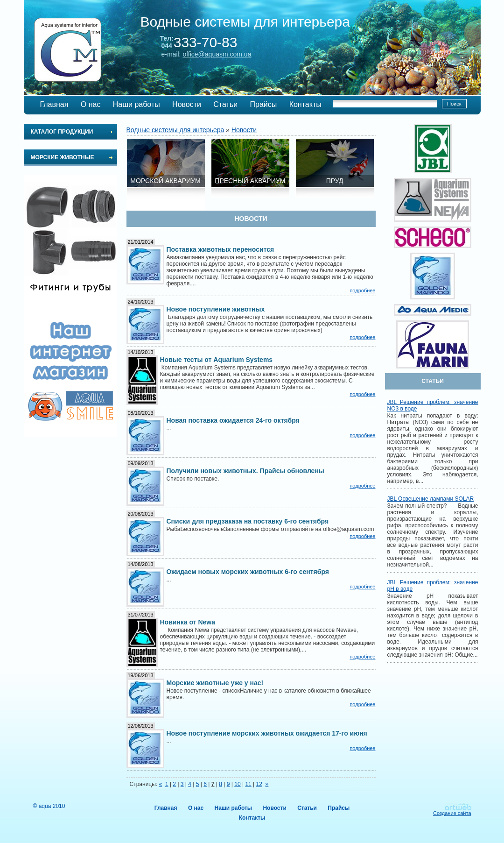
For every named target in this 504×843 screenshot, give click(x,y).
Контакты (305, 104)
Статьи (225, 104)
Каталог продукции (62, 132)
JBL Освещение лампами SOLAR (431, 499)
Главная (54, 104)
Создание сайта (452, 813)
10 (237, 784)
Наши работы (136, 104)
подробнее (362, 290)
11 (248, 784)
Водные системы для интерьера (175, 130)
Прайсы (264, 104)
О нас (91, 104)
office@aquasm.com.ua (217, 54)
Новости (187, 104)
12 (259, 784)
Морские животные (63, 157)
